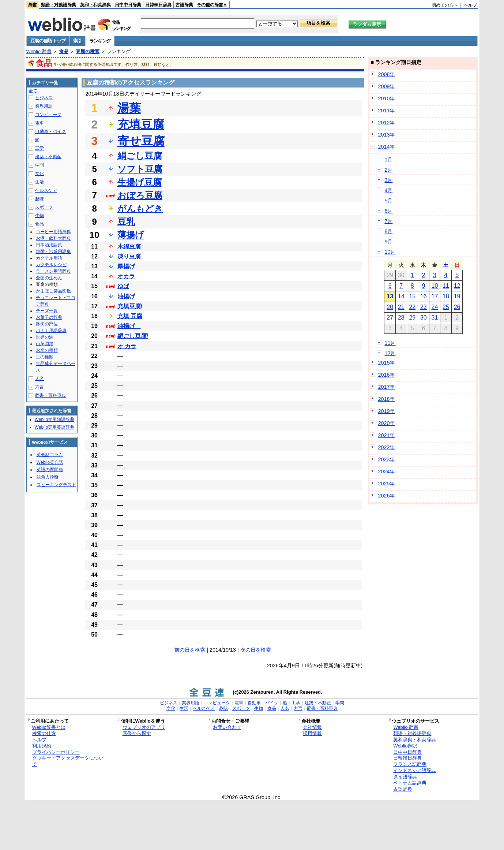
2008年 (386, 74)
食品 (64, 51)
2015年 (386, 363)
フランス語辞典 (410, 764)
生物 (40, 216)
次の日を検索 (256, 650)
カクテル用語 (49, 258)
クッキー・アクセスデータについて (68, 761)
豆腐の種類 (88, 51)
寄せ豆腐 (141, 141)
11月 (390, 343)
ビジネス (44, 98)
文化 (40, 174)
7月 (388, 221)
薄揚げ (131, 235)
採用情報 (312, 733)
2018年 (386, 399)
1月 (388, 160)
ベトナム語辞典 (410, 783)
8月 (388, 231)
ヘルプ (470, 5)
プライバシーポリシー (56, 752)
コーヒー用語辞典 (53, 232)
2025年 (386, 484)
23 (424, 307)
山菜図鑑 (45, 344)
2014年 (386, 147)
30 (424, 318)
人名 (40, 379)
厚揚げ (126, 266)
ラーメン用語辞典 (53, 271)
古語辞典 (184, 5)
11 (446, 286)
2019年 (386, 411)
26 (457, 307)
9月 (388, 242)
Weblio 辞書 (39, 51)
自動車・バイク (50, 131)
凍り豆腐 (129, 256)
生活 (40, 182)
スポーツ (44, 207)
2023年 (386, 459)
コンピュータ (48, 115)
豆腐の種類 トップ (48, 41)
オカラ (126, 276)
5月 (388, 201)
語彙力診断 (48, 477)
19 (457, 296)
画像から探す (137, 733)
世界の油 (45, 337)
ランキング (100, 41)
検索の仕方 (44, 733)
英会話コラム (50, 455)
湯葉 (129, 108)
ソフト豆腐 (140, 169)
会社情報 (312, 727)
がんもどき (140, 208)
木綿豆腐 (129, 247)
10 (435, 286)
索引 (77, 41)
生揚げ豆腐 (140, 182)
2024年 (386, 471)
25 (446, 307)
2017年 (386, 387)
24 (435, 307)
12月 (390, 353)
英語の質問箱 (50, 470)
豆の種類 (45, 357)
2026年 (386, 496)
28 (401, 318)
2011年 (386, 111)
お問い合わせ (227, 727)
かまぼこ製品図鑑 (53, 291)
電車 (40, 123)
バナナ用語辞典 (51, 331)
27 (390, 318)
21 (401, 307)
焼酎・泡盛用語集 (53, 251)
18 (446, 296)
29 (412, 318)
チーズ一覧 (47, 311)
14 (401, 296)
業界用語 (44, 106)
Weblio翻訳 (405, 746)
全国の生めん (49, 278)
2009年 (386, 86)
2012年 (386, 123)
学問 (40, 165)
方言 (40, 387)
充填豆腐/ (130, 306)
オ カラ (127, 346)
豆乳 (126, 222)
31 (435, 318)
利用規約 (42, 746)
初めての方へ (445, 5)
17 (435, 296)
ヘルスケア (46, 190)
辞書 (33, 5)
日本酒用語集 (49, 245)
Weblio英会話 (50, 462)
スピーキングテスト (56, 485)
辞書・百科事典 (50, 395)
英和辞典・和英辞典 (415, 740)
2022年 (386, 447)
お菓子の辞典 (49, 317)
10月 (390, 252)
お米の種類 (47, 350)
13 (390, 296)
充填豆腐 (141, 124)
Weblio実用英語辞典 (54, 427)
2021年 (386, 435)
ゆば (123, 286)
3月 (388, 180)
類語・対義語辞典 (59, 5)
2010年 (386, 98)
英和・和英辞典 (95, 5)
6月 (388, 211)
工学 (40, 148)
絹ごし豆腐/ (133, 336)
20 (390, 307)
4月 (388, 190)
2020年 (386, 423)
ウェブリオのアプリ (144, 727)
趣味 (40, 199)
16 (424, 296)
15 (412, 296)
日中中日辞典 (128, 5)
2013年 (386, 135)
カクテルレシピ (51, 265)
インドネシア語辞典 (415, 770)
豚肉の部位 (47, 324)
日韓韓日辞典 (158, 5)
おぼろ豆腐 (140, 195)
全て (33, 91)
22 (412, 307)
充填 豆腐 (130, 316)
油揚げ (126, 296)
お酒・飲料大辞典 (53, 238)
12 (457, 286)
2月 (388, 170)
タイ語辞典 (405, 777)
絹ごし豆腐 (140, 156)
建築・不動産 (48, 157)
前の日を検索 (190, 650)
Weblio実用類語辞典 (54, 420)
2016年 (386, 375)
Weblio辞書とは (49, 727)
